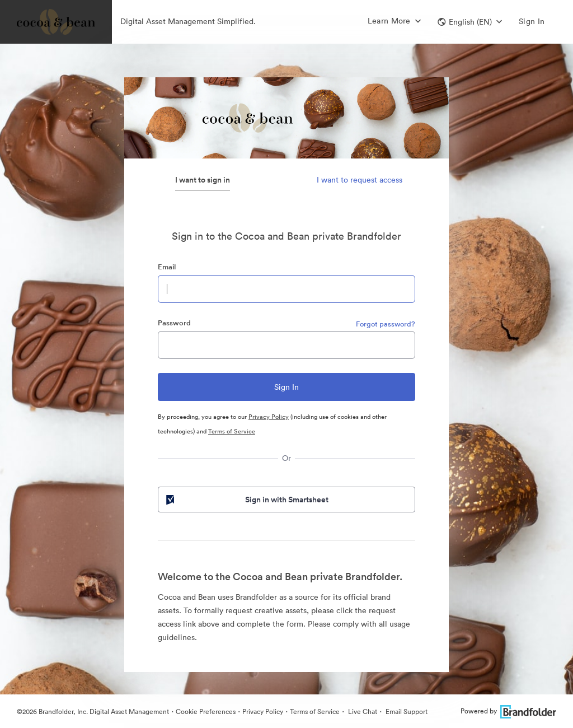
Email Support (406, 711)
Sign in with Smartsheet (246, 500)
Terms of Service (232, 431)
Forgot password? (386, 324)
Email (167, 267)
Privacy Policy (269, 417)
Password (174, 323)
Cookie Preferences (206, 711)
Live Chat (362, 711)
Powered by (508, 711)
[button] (470, 22)
